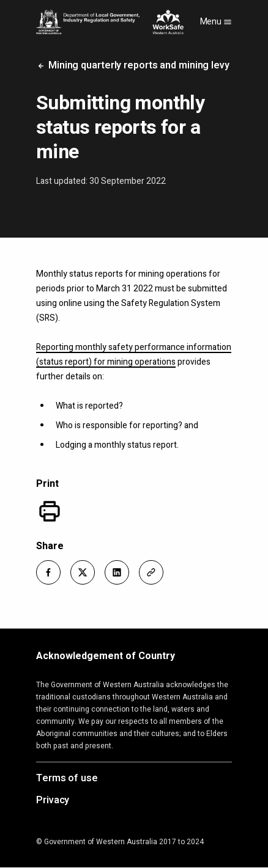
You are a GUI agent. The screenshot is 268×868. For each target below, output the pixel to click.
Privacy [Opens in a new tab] (53, 801)
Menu (216, 22)
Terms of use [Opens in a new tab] (67, 779)
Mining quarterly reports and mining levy (133, 65)
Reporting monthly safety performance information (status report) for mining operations (134, 355)
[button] (48, 572)
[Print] (50, 511)
